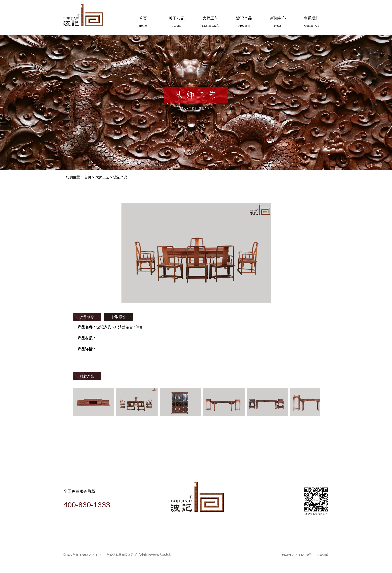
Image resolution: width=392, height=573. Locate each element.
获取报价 (119, 317)
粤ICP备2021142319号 (297, 555)
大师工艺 (102, 177)
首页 (88, 177)
